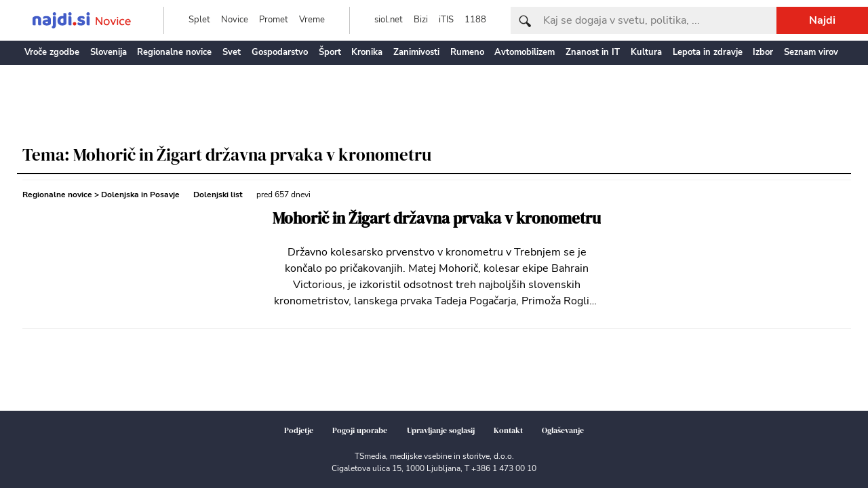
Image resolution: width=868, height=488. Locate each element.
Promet (274, 20)
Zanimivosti (416, 52)
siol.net (389, 20)
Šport (330, 52)
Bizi (421, 20)
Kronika (367, 52)
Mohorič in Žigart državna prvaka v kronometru (437, 219)
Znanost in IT (593, 52)
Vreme (312, 20)
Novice (235, 20)
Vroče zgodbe (52, 52)
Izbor (763, 52)
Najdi (822, 20)
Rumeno (467, 52)
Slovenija (108, 52)
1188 (475, 20)
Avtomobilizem (525, 52)
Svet (232, 52)
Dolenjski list (218, 195)
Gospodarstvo (280, 52)
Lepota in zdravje (708, 52)
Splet (199, 20)
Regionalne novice (174, 52)
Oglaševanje (563, 430)
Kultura (646, 52)
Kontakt (508, 430)
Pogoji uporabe (360, 430)
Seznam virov (811, 52)
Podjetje (299, 430)
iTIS (446, 20)
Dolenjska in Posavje (140, 195)
